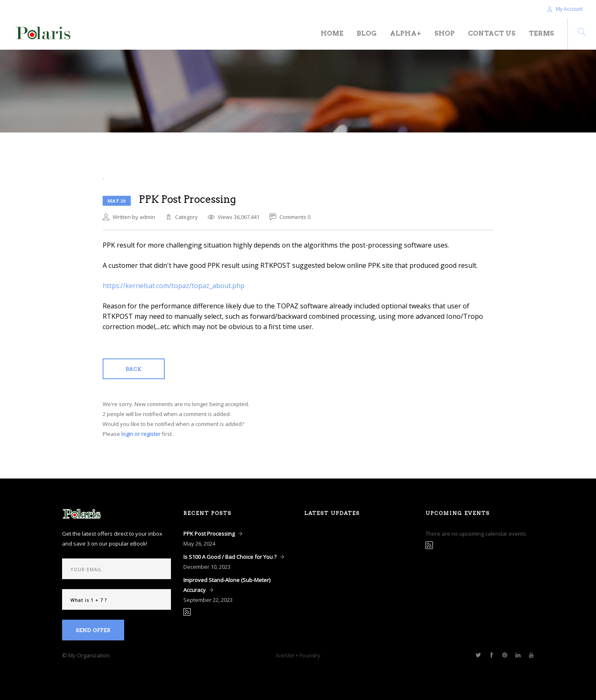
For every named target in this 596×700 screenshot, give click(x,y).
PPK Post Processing (209, 534)
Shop (445, 34)
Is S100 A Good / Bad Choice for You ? (230, 557)
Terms (542, 34)
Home (332, 34)
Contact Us (492, 34)
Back (133, 369)
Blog (367, 34)
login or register (141, 434)
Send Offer (93, 630)
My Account (565, 9)
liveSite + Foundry (298, 655)
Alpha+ (406, 34)
